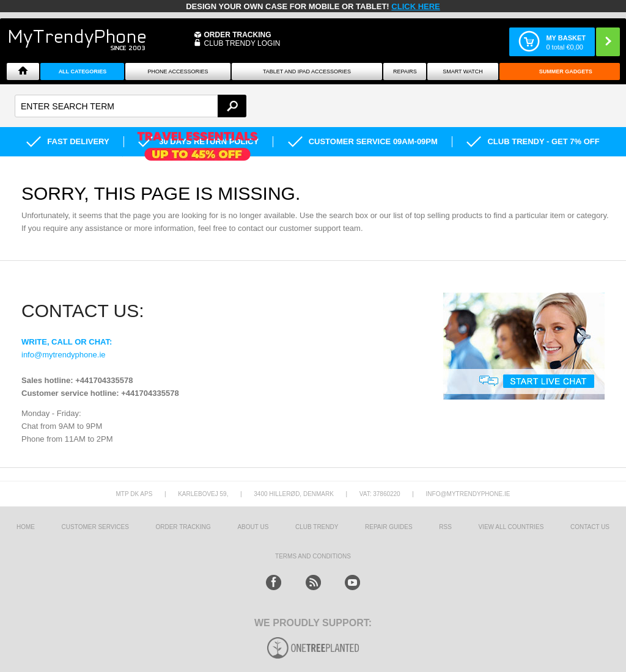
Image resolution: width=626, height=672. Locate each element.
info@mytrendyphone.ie (64, 355)
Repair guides (389, 527)
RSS (445, 527)
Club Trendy (317, 527)
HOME (26, 527)
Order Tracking (237, 35)
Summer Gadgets (566, 71)
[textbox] (131, 106)
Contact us (590, 527)
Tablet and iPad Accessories (307, 71)
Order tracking (183, 527)
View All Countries (511, 527)
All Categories (83, 71)
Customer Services (95, 527)
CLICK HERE (415, 6)
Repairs (405, 71)
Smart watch (463, 71)
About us (253, 527)
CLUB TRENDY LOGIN (242, 43)
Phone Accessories (178, 71)
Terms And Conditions (313, 556)
